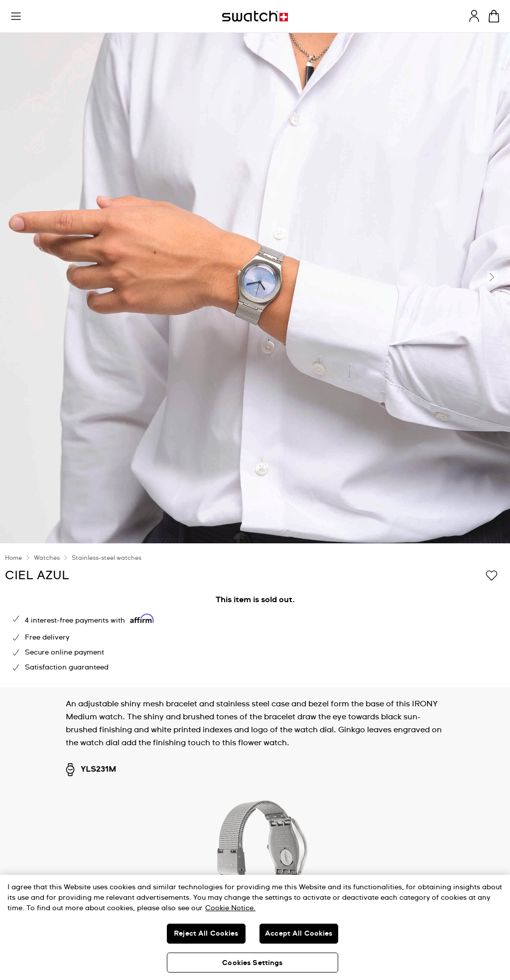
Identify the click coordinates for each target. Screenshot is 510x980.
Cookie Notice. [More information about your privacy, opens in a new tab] (230, 908)
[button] (16, 16)
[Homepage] (255, 16)
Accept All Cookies (299, 934)
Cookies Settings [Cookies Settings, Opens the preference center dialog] (252, 963)
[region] (255, 927)
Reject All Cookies (206, 934)
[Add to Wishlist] (492, 575)
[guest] (474, 16)
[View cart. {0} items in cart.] (494, 16)
